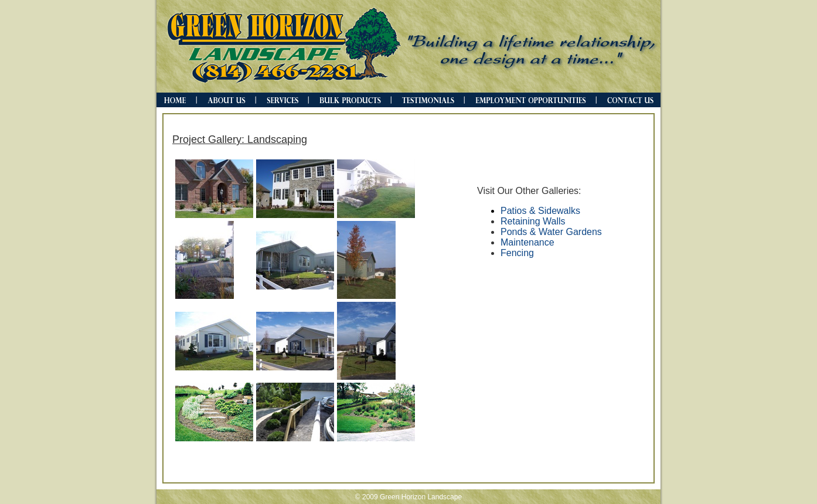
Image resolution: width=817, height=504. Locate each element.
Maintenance (527, 242)
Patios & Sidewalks (540, 211)
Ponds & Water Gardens (551, 232)
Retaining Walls (533, 221)
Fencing (517, 253)
